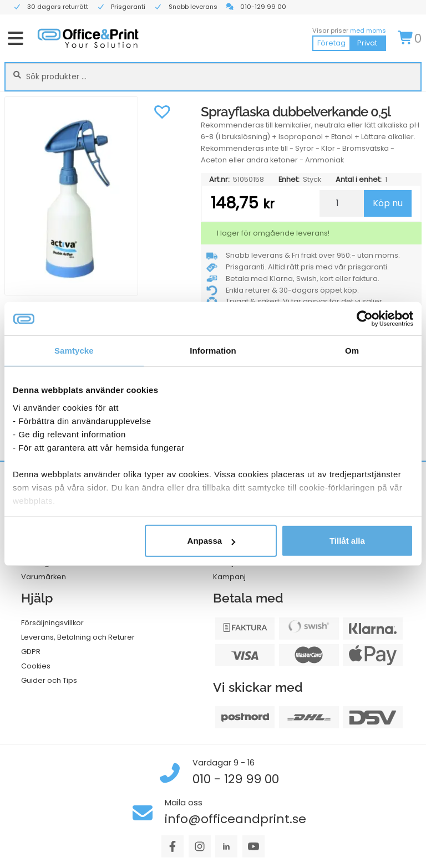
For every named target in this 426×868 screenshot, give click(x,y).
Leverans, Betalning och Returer (78, 637)
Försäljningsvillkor (52, 623)
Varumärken (44, 577)
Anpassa (212, 541)
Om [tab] (352, 351)
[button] (163, 110)
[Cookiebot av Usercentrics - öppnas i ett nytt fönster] (365, 319)
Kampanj (229, 577)
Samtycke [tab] (74, 351)
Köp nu (388, 203)
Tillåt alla (347, 541)
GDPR (31, 652)
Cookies (36, 666)
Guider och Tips (49, 680)
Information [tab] (213, 351)
